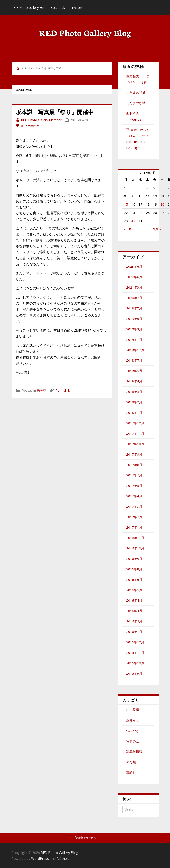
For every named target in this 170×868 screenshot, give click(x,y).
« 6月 (128, 229)
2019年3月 (134, 329)
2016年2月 (134, 621)
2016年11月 (135, 538)
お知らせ (133, 720)
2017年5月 (134, 486)
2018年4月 (134, 381)
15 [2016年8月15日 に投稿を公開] (126, 204)
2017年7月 (134, 475)
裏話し (131, 772)
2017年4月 (134, 496)
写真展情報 (134, 752)
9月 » (157, 229)
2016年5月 (134, 590)
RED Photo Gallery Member (39, 120)
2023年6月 (134, 266)
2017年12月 (135, 423)
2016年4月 (134, 600)
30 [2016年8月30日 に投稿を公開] (133, 221)
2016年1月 (134, 632)
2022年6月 (134, 277)
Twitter (77, 7)
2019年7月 (134, 308)
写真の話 (133, 741)
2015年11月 (135, 652)
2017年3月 (134, 506)
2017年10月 (135, 444)
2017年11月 (135, 433)
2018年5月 (134, 371)
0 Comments (28, 126)
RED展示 (133, 710)
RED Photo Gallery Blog (85, 32)
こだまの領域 (136, 92)
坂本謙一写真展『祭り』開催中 (55, 112)
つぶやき (133, 731)
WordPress (40, 859)
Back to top (85, 838)
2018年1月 (134, 412)
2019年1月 (134, 339)
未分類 (41, 390)
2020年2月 (134, 298)
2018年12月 (135, 350)
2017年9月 (134, 454)
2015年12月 (135, 642)
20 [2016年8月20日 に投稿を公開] (162, 204)
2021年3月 (134, 287)
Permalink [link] (63, 390)
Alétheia (63, 859)
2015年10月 (135, 663)
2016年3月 (134, 611)
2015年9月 (134, 673)
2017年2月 (134, 517)
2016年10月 (135, 548)
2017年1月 (134, 527)
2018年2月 (134, 402)
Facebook (58, 7)
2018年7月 (134, 360)
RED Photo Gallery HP (28, 7)
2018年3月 (134, 392)
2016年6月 (134, 579)
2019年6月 (134, 319)
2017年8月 (134, 465)
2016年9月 (134, 559)
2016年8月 (134, 569)
